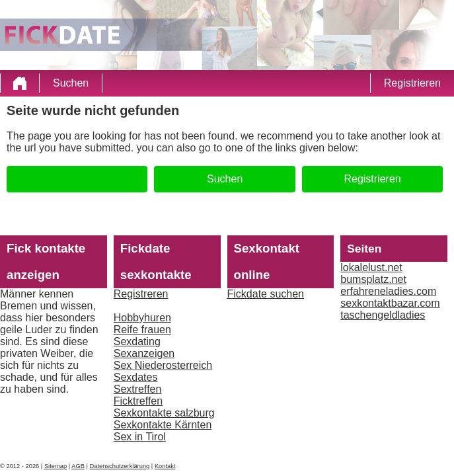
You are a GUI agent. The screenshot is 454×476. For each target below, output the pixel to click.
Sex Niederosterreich (163, 365)
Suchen (71, 83)
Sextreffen (138, 389)
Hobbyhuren (142, 318)
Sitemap (56, 466)
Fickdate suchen (266, 294)
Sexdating (137, 341)
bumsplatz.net (373, 279)
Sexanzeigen (144, 353)
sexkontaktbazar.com (390, 303)
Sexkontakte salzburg (164, 413)
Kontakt (165, 466)
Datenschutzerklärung (120, 466)
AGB (78, 466)
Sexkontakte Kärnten (163, 425)
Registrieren (412, 83)
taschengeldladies (383, 315)
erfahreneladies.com (388, 291)
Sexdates (136, 377)
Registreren (141, 294)
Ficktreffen (138, 401)
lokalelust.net (371, 267)
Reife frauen (142, 330)
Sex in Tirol (140, 437)
